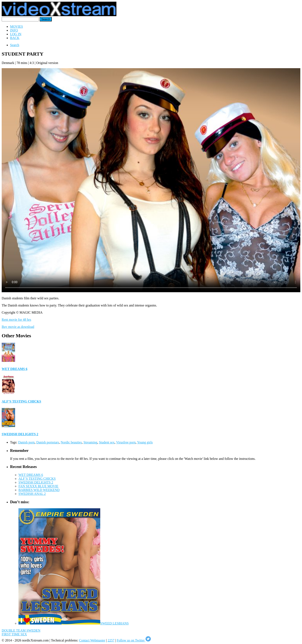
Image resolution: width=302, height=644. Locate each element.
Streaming (90, 442)
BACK (15, 38)
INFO (14, 30)
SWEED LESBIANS (115, 623)
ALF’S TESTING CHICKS (21, 401)
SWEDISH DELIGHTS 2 (20, 434)
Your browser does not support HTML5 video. (151, 180)
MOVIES (16, 27)
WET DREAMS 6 (14, 369)
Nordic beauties (71, 442)
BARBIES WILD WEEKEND (39, 490)
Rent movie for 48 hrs (16, 320)
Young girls (145, 442)
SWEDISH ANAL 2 (32, 494)
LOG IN (16, 34)
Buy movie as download (18, 327)
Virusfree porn (126, 442)
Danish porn (26, 442)
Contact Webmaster (92, 640)
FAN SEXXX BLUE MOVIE (38, 486)
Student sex (107, 442)
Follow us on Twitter (134, 640)
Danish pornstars (48, 442)
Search (15, 45)
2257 (111, 640)
